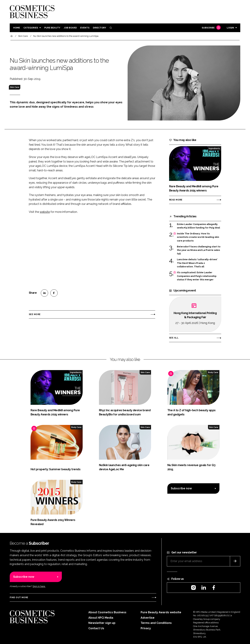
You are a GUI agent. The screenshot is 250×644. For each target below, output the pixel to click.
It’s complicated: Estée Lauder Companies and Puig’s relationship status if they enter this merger (197, 276)
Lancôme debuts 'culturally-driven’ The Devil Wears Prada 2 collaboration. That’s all (197, 263)
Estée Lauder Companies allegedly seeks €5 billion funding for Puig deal (198, 226)
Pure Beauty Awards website (161, 612)
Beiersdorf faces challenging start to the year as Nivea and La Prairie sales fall (199, 250)
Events (85, 28)
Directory (99, 28)
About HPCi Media (101, 618)
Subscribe (211, 28)
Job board (70, 28)
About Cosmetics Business (107, 612)
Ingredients (214, 148)
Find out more (19, 597)
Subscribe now (181, 488)
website (45, 212)
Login (230, 28)
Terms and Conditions (156, 623)
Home (17, 28)
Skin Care (15, 87)
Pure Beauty (52, 28)
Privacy (146, 628)
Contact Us (96, 628)
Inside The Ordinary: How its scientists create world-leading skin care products (198, 237)
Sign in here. (39, 586)
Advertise (148, 618)
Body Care (213, 372)
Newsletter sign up (102, 623)
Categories (31, 28)
